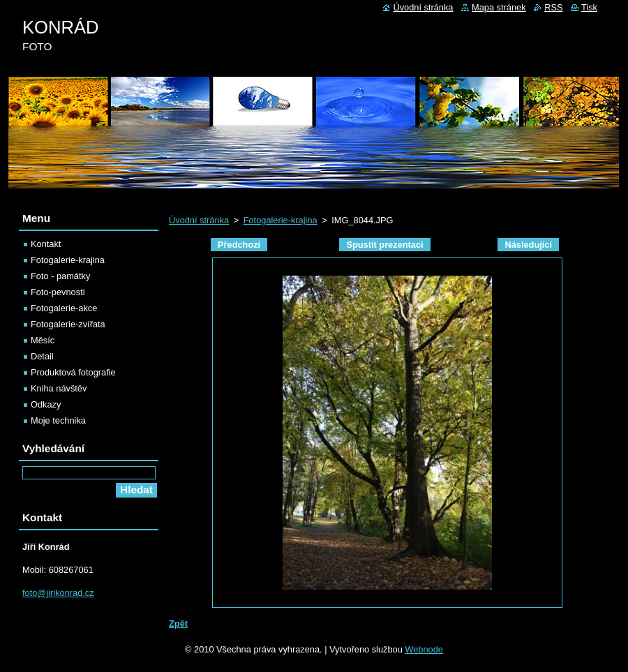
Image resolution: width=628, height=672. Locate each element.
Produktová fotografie (73, 372)
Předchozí (239, 245)
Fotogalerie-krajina (281, 220)
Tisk (589, 7)
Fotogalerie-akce (64, 308)
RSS (553, 7)
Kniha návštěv (59, 388)
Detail (42, 356)
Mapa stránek (499, 7)
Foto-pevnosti (58, 292)
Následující (528, 245)
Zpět (178, 624)
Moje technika (58, 420)
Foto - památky (60, 276)
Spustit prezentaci (384, 245)
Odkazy (46, 404)
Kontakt (46, 244)
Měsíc (43, 340)
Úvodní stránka (199, 220)
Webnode (424, 649)
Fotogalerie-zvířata (68, 324)
